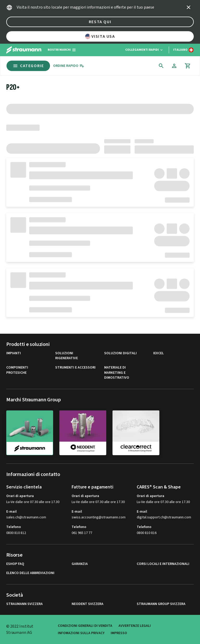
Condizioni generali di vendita (85, 626)
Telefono (14, 527)
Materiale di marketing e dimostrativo (117, 373)
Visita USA (100, 36)
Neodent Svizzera (87, 604)
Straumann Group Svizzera (161, 604)
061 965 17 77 (82, 533)
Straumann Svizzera (24, 604)
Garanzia (80, 564)
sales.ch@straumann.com (26, 517)
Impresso (119, 633)
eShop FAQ (15, 564)
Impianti (14, 353)
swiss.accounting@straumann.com (99, 517)
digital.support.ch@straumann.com (164, 517)
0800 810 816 (147, 533)
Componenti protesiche (17, 370)
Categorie (28, 66)
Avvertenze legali (135, 626)
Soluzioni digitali (120, 353)
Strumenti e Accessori (75, 368)
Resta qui (100, 22)
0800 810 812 (16, 533)
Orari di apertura (20, 496)
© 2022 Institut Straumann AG (20, 629)
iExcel (158, 353)
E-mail (11, 512)
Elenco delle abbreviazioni (30, 573)
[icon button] (189, 7)
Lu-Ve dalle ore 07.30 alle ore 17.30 (33, 502)
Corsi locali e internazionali (163, 564)
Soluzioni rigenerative (67, 356)
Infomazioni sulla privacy (81, 633)
